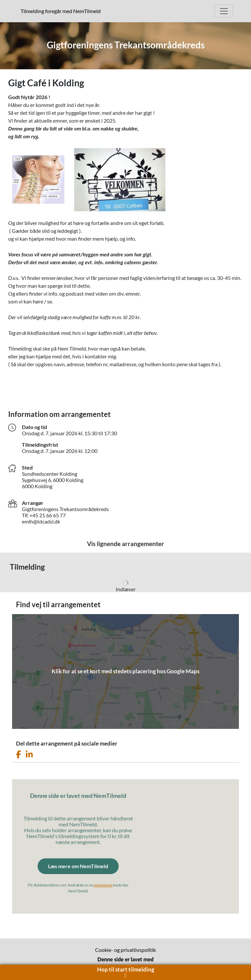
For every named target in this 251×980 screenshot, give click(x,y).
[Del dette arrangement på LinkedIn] (29, 755)
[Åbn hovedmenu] (224, 11)
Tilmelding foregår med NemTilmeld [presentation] (61, 11)
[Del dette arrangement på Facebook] (18, 755)
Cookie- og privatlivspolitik (125, 950)
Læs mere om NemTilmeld (78, 866)
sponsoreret (103, 885)
